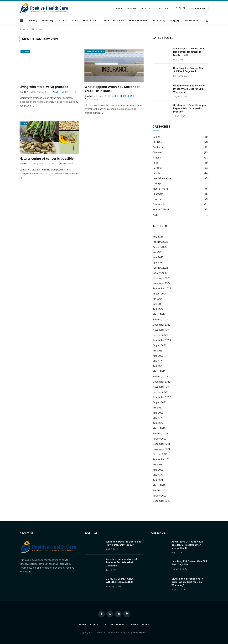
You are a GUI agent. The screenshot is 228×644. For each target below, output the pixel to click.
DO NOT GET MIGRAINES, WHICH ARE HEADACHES (120, 580)
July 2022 (157, 408)
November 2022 (161, 387)
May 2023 (158, 361)
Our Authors (164, 8)
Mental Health (160, 189)
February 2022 (160, 433)
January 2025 (160, 273)
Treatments (192, 20)
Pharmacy (159, 20)
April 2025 (158, 263)
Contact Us (131, 8)
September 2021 (162, 459)
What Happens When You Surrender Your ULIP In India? (112, 89)
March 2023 (159, 371)
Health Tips (90, 20)
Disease (157, 152)
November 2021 (161, 449)
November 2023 (161, 330)
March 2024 (159, 314)
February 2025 (160, 268)
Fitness (63, 20)
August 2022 (160, 402)
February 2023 (160, 376)
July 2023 (157, 351)
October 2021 (160, 454)
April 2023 (158, 366)
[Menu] (22, 21)
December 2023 (161, 325)
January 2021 (159, 496)
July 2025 (158, 252)
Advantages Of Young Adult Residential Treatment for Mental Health (189, 52)
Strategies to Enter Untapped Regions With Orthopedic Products (190, 108)
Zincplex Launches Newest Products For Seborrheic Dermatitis (122, 562)
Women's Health (161, 209)
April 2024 (158, 309)
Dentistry (48, 20)
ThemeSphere (140, 633)
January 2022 (160, 439)
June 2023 (158, 356)
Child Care (158, 142)
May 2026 (158, 237)
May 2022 (158, 418)
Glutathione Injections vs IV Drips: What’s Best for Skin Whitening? (189, 89)
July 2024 (158, 299)
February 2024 (160, 319)
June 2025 (158, 257)
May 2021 (158, 475)
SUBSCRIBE (198, 8)
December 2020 (162, 501)
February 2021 (160, 490)
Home (119, 8)
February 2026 (160, 242)
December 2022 (161, 382)
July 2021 (157, 465)
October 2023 (160, 335)
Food (75, 20)
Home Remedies (139, 20)
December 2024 (161, 278)
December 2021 (161, 444)
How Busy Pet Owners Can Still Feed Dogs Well (188, 70)
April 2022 (158, 423)
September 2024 (162, 288)
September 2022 (162, 397)
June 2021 (158, 470)
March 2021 (159, 485)
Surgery (175, 20)
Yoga (155, 215)
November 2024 (161, 283)
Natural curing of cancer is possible (47, 159)
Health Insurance (114, 20)
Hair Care (158, 168)
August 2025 (160, 247)
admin (25, 92)
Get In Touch (147, 8)
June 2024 (158, 304)
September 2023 (162, 340)
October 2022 (160, 392)
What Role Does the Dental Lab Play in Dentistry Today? (124, 543)
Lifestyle (157, 184)
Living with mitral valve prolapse (44, 87)
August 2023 (160, 345)
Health (156, 173)
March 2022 (159, 428)
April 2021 (158, 480)
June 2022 (158, 413)
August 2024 (160, 294)
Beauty (33, 20)
